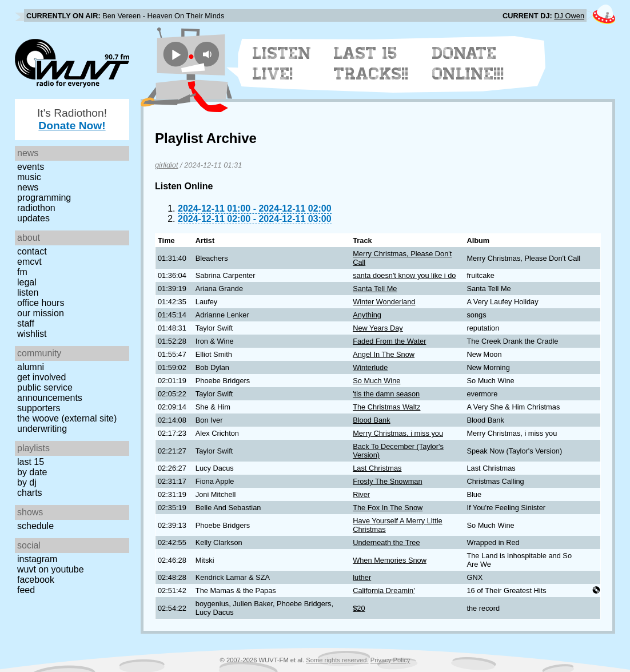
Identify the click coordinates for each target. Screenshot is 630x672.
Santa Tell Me (375, 289)
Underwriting (42, 429)
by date (32, 472)
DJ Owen (569, 16)
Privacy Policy (390, 660)
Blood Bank (371, 420)
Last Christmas (377, 468)
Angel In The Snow (384, 354)
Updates (33, 218)
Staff (26, 323)
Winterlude (370, 367)
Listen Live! (282, 63)
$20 (359, 608)
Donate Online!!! (468, 63)
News (28, 187)
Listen (28, 293)
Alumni (31, 367)
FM (22, 272)
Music (29, 177)
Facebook (36, 580)
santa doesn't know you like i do (404, 275)
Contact (32, 251)
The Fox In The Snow (388, 508)
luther (362, 577)
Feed (26, 590)
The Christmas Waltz (386, 407)
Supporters (39, 408)
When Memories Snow (390, 560)
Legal (27, 282)
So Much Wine (376, 381)
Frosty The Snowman (387, 481)
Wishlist (32, 334)
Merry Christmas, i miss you (398, 433)
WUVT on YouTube (51, 569)
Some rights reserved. (337, 660)
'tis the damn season (386, 394)
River (361, 494)
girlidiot (167, 165)
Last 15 (31, 462)
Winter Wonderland (384, 302)
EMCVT (29, 262)
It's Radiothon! (72, 119)
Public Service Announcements (50, 393)
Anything (367, 315)
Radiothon (36, 208)
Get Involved (41, 377)
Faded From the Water (389, 341)
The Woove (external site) (67, 418)
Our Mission (41, 313)
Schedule (35, 526)
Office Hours (41, 303)
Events (31, 167)
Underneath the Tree (386, 542)
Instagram (37, 559)
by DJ (27, 482)
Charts (30, 493)
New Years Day (378, 328)
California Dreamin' (384, 591)
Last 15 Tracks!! (371, 63)
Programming (44, 198)
